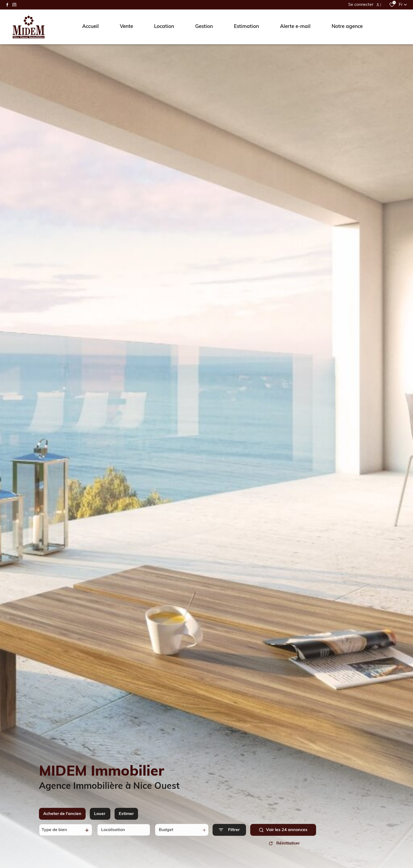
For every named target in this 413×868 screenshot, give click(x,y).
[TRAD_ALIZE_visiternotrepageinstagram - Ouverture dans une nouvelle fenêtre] (14, 5)
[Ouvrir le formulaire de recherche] (229, 834)
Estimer (126, 818)
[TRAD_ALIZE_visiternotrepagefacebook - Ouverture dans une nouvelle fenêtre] (7, 5)
